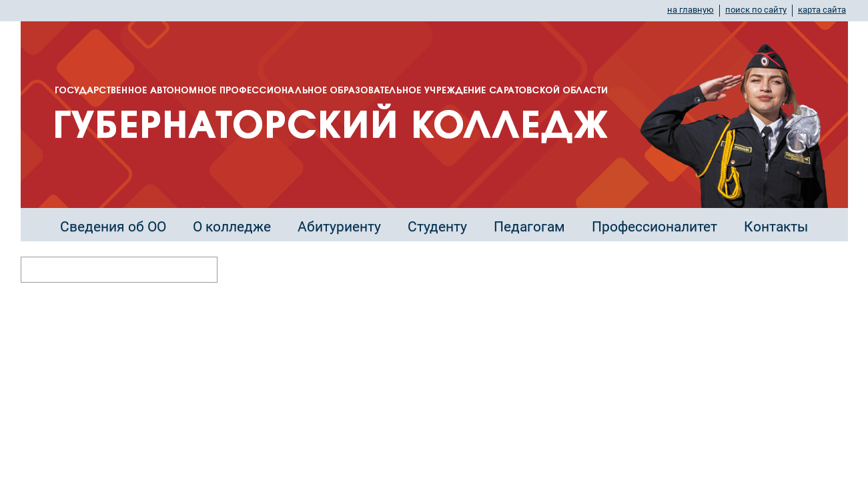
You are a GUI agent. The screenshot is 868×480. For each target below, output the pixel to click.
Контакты (776, 227)
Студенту (437, 227)
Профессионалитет (655, 227)
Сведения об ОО (113, 227)
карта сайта (822, 10)
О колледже (232, 227)
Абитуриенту (339, 227)
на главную (691, 10)
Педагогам (529, 227)
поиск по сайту (756, 10)
